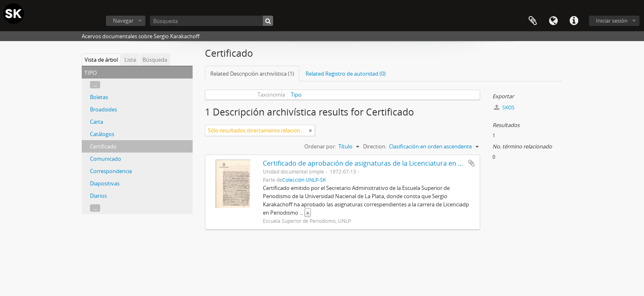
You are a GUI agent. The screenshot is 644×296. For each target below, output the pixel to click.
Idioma (553, 21)
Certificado (103, 146)
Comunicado (106, 159)
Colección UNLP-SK (304, 180)
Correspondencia (111, 171)
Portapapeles (533, 21)
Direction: (375, 146)
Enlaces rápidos (574, 21)
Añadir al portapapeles (471, 163)
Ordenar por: (320, 146)
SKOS (504, 108)
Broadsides (103, 109)
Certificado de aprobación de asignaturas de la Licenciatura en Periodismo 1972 (386, 163)
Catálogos (102, 134)
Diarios (98, 196)
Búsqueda (155, 60)
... (95, 85)
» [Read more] (308, 213)
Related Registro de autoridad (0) (346, 74)
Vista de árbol (101, 60)
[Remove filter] (310, 130)
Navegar (123, 21)
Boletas (99, 97)
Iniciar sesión (612, 21)
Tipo (296, 95)
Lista (130, 60)
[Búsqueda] (212, 21)
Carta (97, 122)
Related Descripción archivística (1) (252, 74)
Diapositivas (105, 183)
